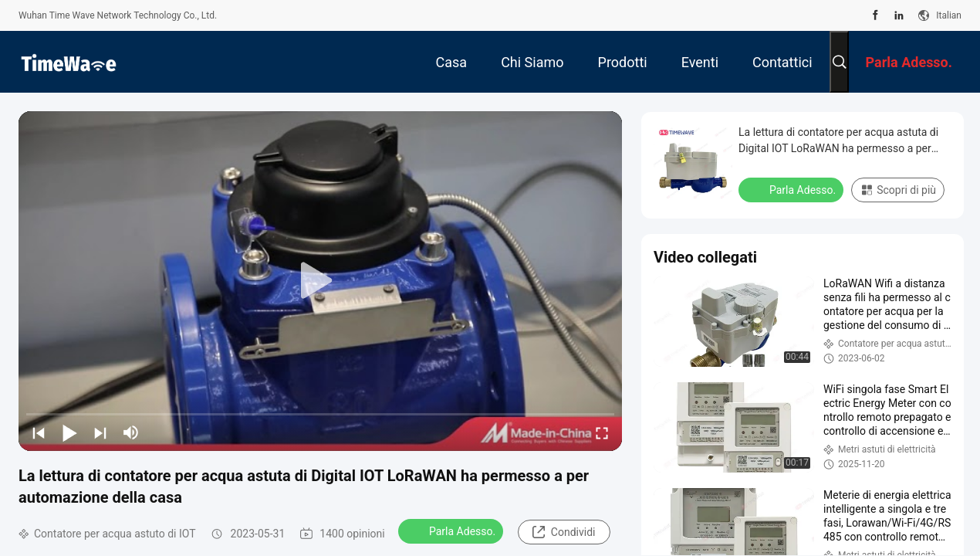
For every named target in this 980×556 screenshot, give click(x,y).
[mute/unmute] (131, 432)
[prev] (39, 432)
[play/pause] (69, 432)
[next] (100, 432)
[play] (320, 281)
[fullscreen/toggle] (602, 432)
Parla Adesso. (452, 531)
